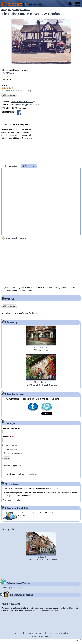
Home (4, 10)
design (78, 640)
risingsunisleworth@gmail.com (23, 105)
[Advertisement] (58, 145)
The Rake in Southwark (13, 488)
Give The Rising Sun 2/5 (5, 88)
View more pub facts (11, 500)
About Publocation (44, 633)
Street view (30, 166)
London (16, 10)
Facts (30, 633)
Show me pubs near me (16, 238)
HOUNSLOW (25, 10)
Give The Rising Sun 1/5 (3, 88)
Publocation (12, 166)
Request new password (13, 453)
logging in (6, 290)
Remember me (11, 445)
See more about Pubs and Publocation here (41, 610)
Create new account (12, 450)
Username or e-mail (12, 428)
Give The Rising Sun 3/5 (8, 88)
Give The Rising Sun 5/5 (13, 88)
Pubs (9, 10)
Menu (78, 4)
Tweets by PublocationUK (12, 587)
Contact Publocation (40, 636)
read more (22, 515)
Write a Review (9, 95)
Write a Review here (31, 313)
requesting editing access (62, 287)
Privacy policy (61, 633)
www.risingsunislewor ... (23, 101)
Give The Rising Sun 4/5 (10, 88)
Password (8, 437)
